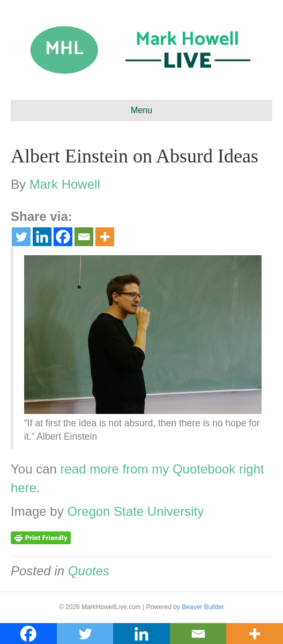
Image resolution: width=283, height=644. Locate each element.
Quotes (89, 571)
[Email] (84, 237)
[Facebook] (63, 237)
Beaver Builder (203, 607)
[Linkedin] (42, 237)
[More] (105, 237)
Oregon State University (135, 511)
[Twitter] (21, 237)
